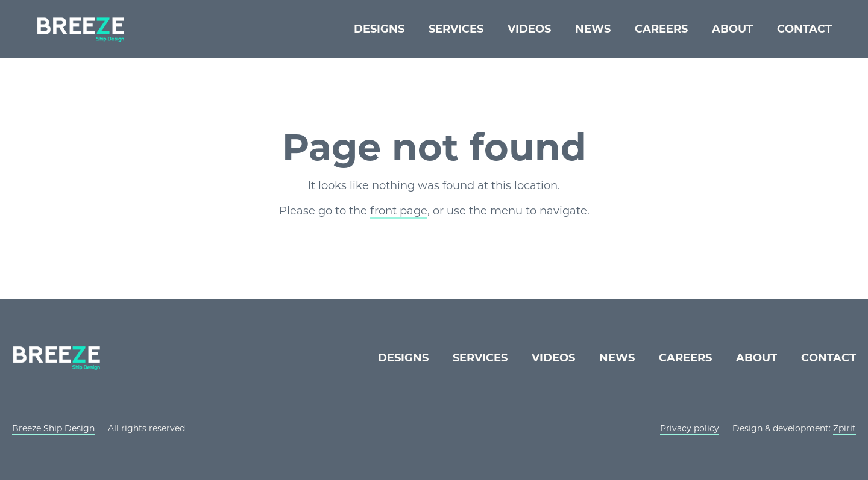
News (593, 29)
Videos (529, 29)
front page (399, 211)
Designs (379, 29)
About (732, 29)
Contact (804, 29)
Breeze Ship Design (53, 428)
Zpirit (844, 428)
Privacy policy (690, 428)
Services (456, 29)
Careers (661, 29)
